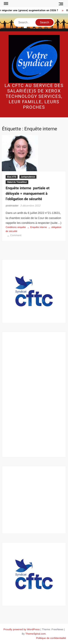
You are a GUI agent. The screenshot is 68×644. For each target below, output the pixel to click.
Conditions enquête (16, 227)
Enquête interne (39, 227)
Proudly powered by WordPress (22, 629)
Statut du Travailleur (17, 182)
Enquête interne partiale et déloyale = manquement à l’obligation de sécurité (28, 194)
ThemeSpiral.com (36, 634)
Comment (16, 235)
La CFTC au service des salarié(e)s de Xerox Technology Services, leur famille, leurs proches (34, 96)
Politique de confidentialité (51, 638)
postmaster (12, 206)
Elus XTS (12, 177)
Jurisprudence (28, 177)
